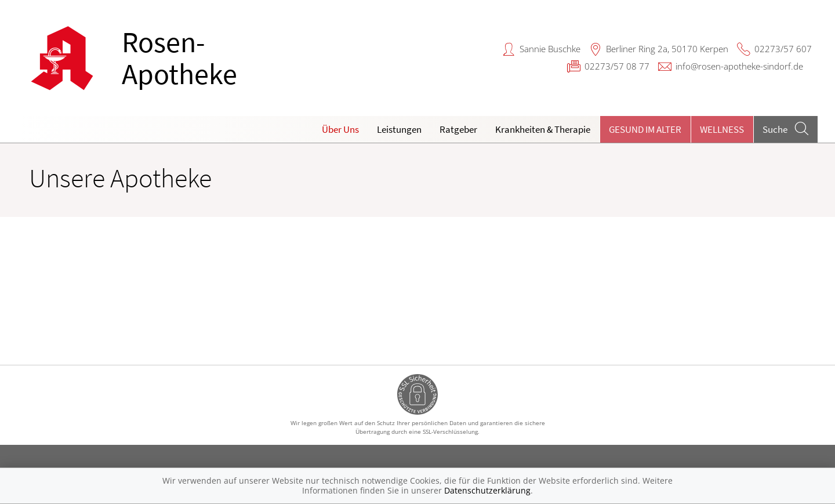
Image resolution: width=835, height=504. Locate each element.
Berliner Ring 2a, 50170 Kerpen (667, 49)
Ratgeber (458, 129)
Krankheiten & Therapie (543, 129)
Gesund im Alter (645, 129)
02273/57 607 (783, 49)
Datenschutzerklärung (487, 490)
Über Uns (340, 129)
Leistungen (399, 129)
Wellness (722, 129)
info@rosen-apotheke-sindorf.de (739, 66)
